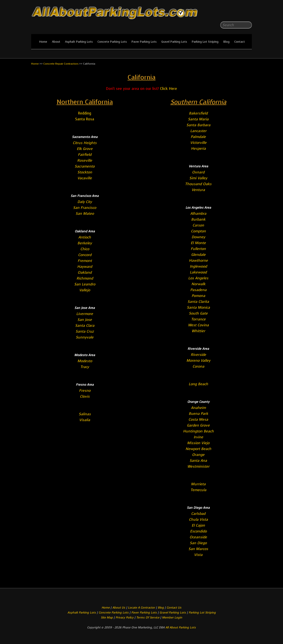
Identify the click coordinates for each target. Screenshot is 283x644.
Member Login (172, 617)
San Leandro (85, 284)
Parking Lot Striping (205, 42)
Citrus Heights (85, 143)
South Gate (198, 313)
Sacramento (85, 166)
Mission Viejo (198, 443)
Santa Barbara (198, 125)
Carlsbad (198, 514)
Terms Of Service (148, 617)
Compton (198, 231)
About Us (119, 608)
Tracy (85, 367)
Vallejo (85, 290)
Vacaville (85, 178)
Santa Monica (198, 307)
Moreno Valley (198, 360)
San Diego (198, 543)
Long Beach (198, 384)
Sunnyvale (85, 337)
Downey (198, 237)
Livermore (85, 314)
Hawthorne (198, 260)
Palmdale (198, 137)
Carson (198, 225)
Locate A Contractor (141, 608)
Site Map (107, 617)
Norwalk (198, 284)
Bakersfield (198, 113)
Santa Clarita (198, 302)
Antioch (85, 237)
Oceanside (198, 537)
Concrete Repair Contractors (61, 64)
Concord (85, 255)
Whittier (198, 331)
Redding (85, 113)
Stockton (85, 172)
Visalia (85, 420)
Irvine (198, 437)
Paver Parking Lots (144, 42)
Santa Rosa (85, 119)
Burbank (198, 219)
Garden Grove (198, 425)
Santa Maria (198, 119)
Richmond (85, 278)
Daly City (85, 202)
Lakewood (198, 272)
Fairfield (85, 155)
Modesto (85, 361)
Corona (198, 366)
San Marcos (198, 549)
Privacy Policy (125, 617)
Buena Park (198, 414)
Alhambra (198, 213)
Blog (226, 42)
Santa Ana (198, 461)
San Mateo (85, 213)
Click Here (168, 89)
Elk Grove (85, 149)
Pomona (198, 296)
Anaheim (198, 408)
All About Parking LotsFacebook (239, 14)
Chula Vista (198, 519)
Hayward (85, 267)
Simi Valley (198, 178)
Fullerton (198, 249)
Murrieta (198, 484)
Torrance (198, 319)
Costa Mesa (198, 419)
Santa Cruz (85, 331)
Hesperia (198, 148)
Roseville (85, 160)
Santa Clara (85, 325)
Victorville (198, 143)
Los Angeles (198, 278)
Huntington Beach (198, 431)
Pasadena (198, 290)
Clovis (85, 396)
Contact (240, 42)
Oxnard (198, 172)
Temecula (198, 490)
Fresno (85, 391)
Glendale (198, 255)
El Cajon (198, 525)
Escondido (198, 531)
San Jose (85, 320)
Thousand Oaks (198, 184)
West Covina (198, 325)
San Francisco (85, 208)
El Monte (198, 243)
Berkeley (85, 243)
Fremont (85, 261)
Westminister (198, 466)
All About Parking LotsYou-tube (248, 14)
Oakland (85, 272)
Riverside (198, 355)
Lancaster (198, 131)
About (56, 42)
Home (43, 42)
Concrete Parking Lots (112, 42)
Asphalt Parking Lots (79, 42)
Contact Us (174, 608)
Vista (198, 555)
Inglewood (198, 266)
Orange (198, 455)
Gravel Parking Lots (174, 42)
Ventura (198, 190)
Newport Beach (198, 449)
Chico (85, 249)
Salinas (85, 414)
